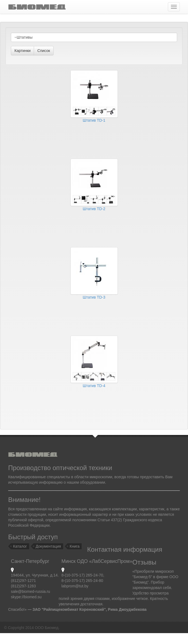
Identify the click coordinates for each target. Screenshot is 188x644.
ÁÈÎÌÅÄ (37, 7)
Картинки (22, 51)
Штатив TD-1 (94, 120)
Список (44, 51)
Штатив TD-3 (94, 297)
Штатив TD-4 (94, 386)
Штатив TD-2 (94, 209)
